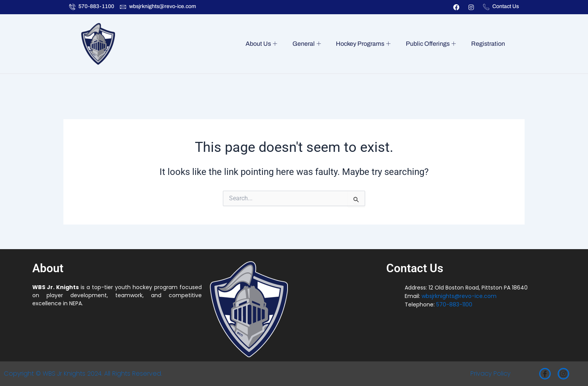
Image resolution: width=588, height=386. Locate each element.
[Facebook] (545, 374)
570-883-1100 (454, 304)
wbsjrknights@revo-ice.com (459, 296)
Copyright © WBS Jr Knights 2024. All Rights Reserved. (83, 374)
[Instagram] (563, 374)
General (311, 44)
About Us (267, 44)
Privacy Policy (490, 374)
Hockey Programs (367, 44)
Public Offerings (433, 44)
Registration (488, 44)
